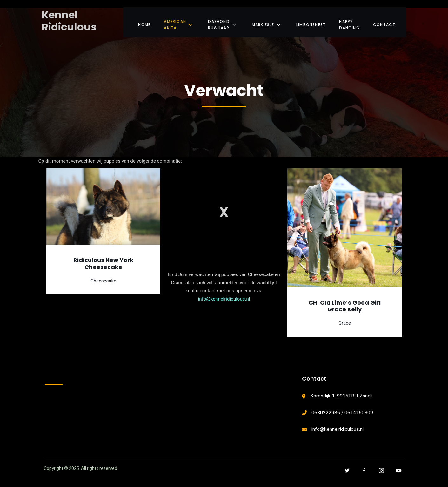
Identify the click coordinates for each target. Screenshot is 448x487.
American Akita (174, 22)
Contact (391, 22)
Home (139, 22)
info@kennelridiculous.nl (224, 301)
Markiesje (268, 22)
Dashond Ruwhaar (221, 22)
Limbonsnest (311, 22)
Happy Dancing (351, 22)
